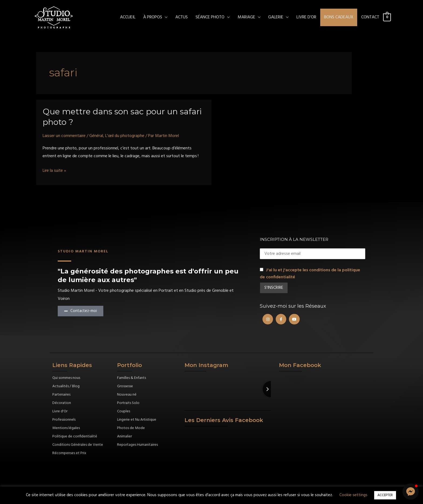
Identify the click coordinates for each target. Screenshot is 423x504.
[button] (411, 492)
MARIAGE (246, 17)
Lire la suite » (54, 171)
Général (96, 136)
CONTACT (370, 17)
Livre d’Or (306, 17)
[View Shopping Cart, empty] (387, 17)
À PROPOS (153, 17)
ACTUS (182, 17)
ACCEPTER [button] (385, 495)
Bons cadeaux (339, 17)
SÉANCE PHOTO (210, 17)
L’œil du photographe (125, 136)
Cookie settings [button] (353, 495)
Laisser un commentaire (64, 136)
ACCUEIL (128, 17)
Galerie (276, 17)
